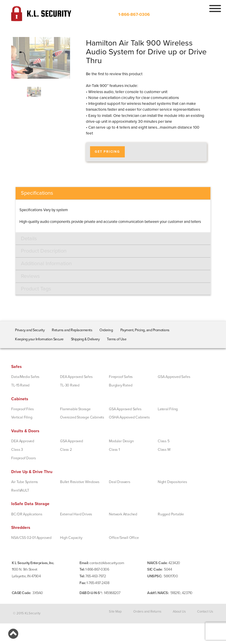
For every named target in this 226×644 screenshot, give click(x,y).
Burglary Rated (121, 385)
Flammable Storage (75, 409)
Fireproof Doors (23, 458)
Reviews (30, 276)
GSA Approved (72, 441)
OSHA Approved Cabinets (129, 417)
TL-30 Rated (70, 385)
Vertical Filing (22, 417)
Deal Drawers (120, 482)
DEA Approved (23, 441)
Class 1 (114, 450)
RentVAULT (20, 490)
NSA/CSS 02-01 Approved (31, 538)
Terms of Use (117, 339)
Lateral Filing (168, 409)
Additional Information (46, 263)
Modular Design (121, 441)
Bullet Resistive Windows (80, 482)
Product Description (44, 251)
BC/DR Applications (27, 514)
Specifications (37, 193)
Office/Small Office (124, 538)
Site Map (115, 611)
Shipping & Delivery (85, 339)
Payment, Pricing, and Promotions (145, 330)
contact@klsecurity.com (107, 563)
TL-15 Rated (20, 385)
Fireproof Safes (121, 377)
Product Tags (36, 289)
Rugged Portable (171, 514)
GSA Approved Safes (174, 377)
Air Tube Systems (25, 482)
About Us (179, 611)
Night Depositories (172, 482)
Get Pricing (107, 152)
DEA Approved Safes (76, 377)
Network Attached (123, 514)
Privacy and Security (30, 330)
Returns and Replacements (72, 330)
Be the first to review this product (114, 74)
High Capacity (71, 538)
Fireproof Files (22, 409)
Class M (164, 450)
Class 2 (66, 450)
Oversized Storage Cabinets (82, 417)
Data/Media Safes (25, 377)
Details (29, 238)
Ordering (106, 330)
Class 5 (164, 441)
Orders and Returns (147, 611)
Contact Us (205, 611)
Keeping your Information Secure (39, 339)
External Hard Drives (76, 514)
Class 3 (17, 450)
